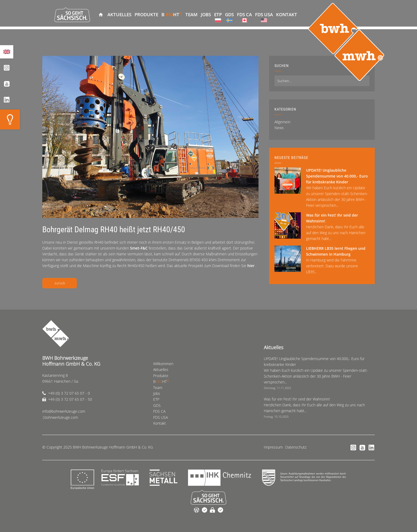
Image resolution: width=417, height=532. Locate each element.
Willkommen (101, 15)
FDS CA (244, 14)
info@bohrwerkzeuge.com (64, 411)
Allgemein (282, 122)
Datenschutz (296, 447)
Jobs (206, 14)
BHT (172, 14)
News (279, 128)
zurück (60, 283)
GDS (229, 14)
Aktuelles (119, 14)
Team (191, 14)
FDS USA (264, 14)
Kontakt (287, 14)
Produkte (146, 14)
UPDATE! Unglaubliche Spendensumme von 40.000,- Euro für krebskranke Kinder (337, 176)
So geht (72, 15)
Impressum (273, 447)
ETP (218, 14)
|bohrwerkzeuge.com (60, 417)
